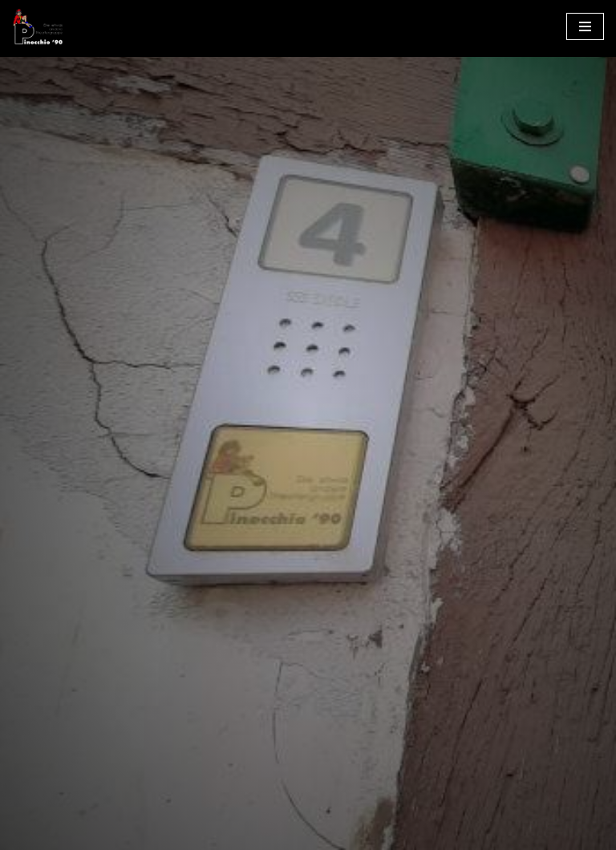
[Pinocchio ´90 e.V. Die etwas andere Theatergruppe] (38, 27)
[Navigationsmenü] (585, 26)
